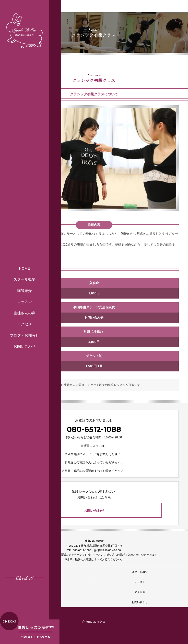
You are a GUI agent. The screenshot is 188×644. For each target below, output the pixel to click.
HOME (25, 268)
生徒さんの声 (24, 313)
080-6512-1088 (94, 429)
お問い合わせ (24, 346)
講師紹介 (24, 291)
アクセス (24, 324)
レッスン (24, 302)
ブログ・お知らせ (24, 335)
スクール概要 (24, 279)
